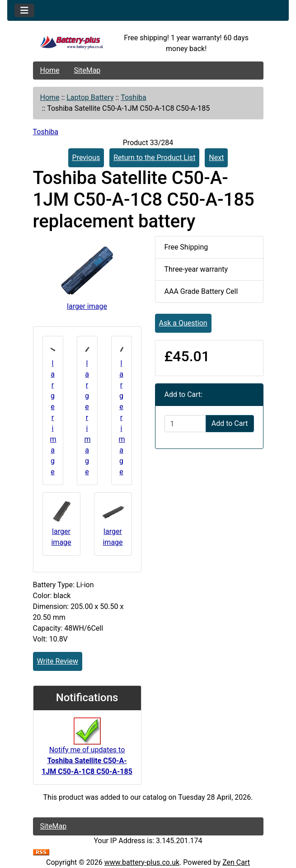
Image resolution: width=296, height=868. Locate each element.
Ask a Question (183, 323)
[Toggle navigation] (24, 10)
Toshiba (134, 97)
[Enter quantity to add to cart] (185, 424)
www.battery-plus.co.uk (142, 862)
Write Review (58, 661)
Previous (86, 158)
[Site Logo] (72, 43)
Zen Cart (236, 862)
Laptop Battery (90, 97)
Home (50, 70)
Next (216, 158)
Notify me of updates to (87, 751)
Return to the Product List (154, 158)
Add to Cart (230, 423)
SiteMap (87, 70)
